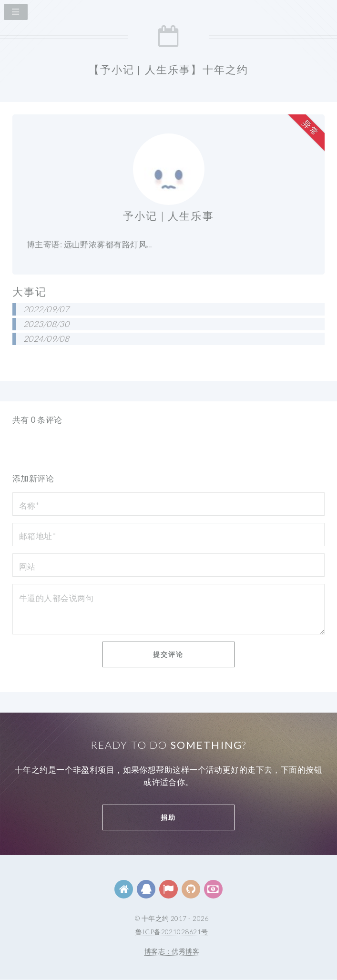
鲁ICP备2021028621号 (172, 932)
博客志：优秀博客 (172, 951)
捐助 (168, 817)
